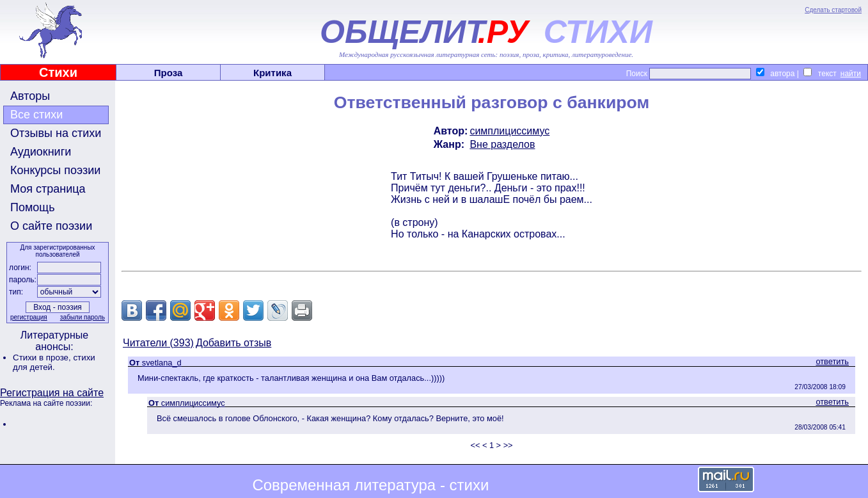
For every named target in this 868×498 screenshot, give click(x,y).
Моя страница (48, 189)
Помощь (33, 207)
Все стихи (36, 115)
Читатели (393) (158, 343)
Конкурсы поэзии (55, 170)
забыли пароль (83, 317)
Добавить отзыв (233, 343)
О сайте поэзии (51, 226)
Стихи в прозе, (43, 357)
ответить (832, 361)
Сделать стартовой (833, 10)
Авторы (30, 96)
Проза (169, 73)
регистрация (29, 317)
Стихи (58, 72)
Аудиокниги (41, 152)
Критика (272, 73)
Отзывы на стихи (56, 133)
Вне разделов (502, 144)
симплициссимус (509, 131)
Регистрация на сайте (52, 393)
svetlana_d (162, 363)
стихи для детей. (54, 362)
